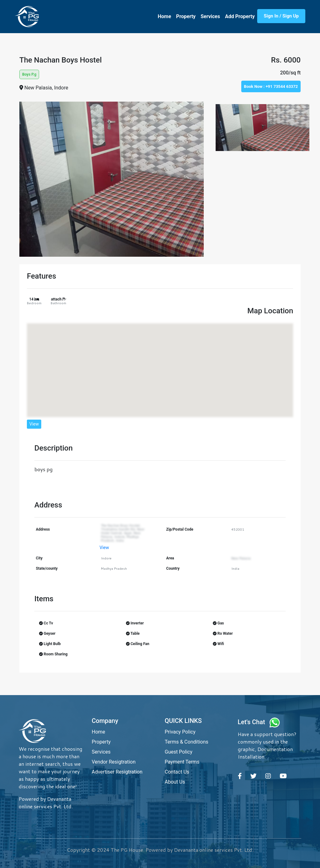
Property (186, 16)
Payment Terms (182, 762)
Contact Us (177, 772)
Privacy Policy (180, 732)
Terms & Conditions (187, 742)
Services (210, 16)
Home (165, 16)
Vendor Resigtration (114, 762)
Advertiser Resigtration (117, 772)
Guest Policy (179, 752)
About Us (175, 782)
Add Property (240, 16)
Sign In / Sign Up (281, 16)
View (34, 424)
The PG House (127, 850)
